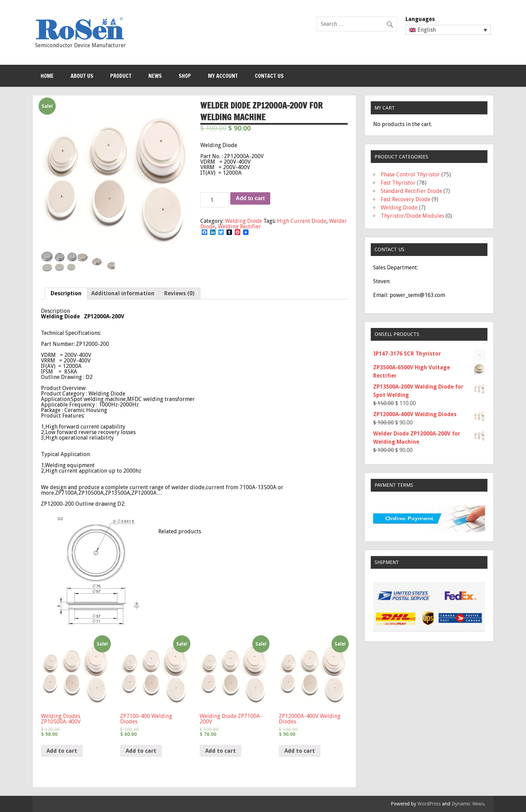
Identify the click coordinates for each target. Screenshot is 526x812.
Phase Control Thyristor (410, 174)
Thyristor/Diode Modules (412, 216)
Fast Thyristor (398, 183)
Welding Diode (244, 221)
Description (66, 293)
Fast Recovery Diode (406, 199)
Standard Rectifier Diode (411, 191)
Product (121, 76)
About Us (82, 76)
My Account (223, 76)
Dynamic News (468, 804)
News (155, 76)
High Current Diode (302, 221)
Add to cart (250, 198)
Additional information (123, 293)
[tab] (66, 294)
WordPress (429, 804)
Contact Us (269, 76)
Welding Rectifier (239, 227)
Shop (185, 76)
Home (47, 76)
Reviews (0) (179, 293)
